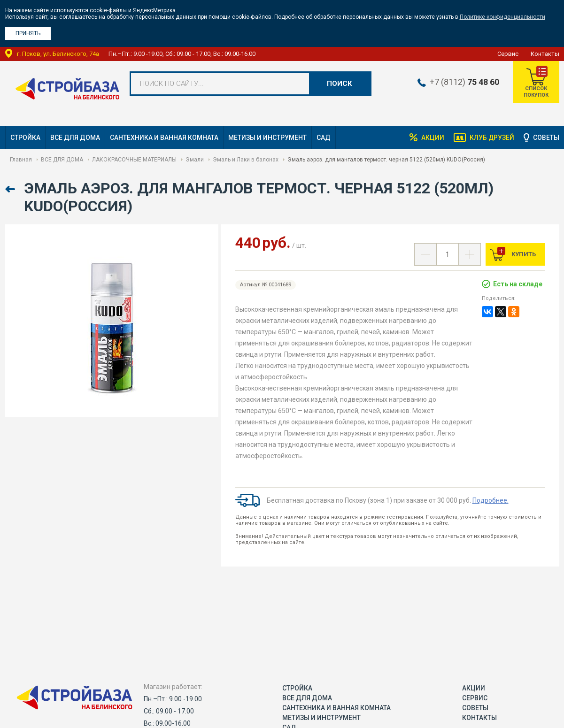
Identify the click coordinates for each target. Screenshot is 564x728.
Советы (546, 138)
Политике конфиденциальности (502, 17)
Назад (11, 189)
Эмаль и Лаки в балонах (246, 160)
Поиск (340, 84)
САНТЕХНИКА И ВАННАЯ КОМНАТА (164, 138)
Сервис (508, 54)
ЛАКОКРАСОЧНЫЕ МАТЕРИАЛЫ (134, 160)
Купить (523, 254)
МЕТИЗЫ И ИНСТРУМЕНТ (267, 138)
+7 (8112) (464, 82)
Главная (21, 160)
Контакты (545, 54)
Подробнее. (491, 500)
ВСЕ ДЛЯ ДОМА (75, 138)
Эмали (195, 160)
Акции (432, 138)
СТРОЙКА (25, 138)
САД (324, 138)
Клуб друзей (492, 138)
